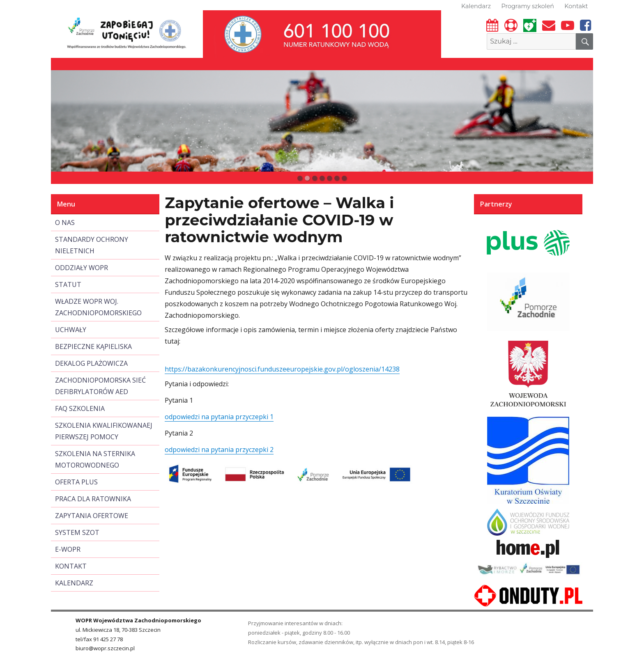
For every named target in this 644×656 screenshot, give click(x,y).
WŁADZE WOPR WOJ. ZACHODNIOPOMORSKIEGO (98, 307)
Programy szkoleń (528, 6)
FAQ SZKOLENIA (80, 408)
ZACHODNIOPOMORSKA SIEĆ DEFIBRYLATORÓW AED (100, 386)
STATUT (68, 284)
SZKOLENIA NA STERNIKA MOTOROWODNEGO (95, 459)
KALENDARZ (74, 583)
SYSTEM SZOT (77, 532)
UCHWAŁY (71, 330)
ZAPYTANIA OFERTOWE (92, 516)
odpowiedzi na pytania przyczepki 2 (219, 450)
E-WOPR (68, 549)
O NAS (65, 222)
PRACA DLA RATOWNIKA (93, 499)
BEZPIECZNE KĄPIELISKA (93, 346)
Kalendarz (476, 6)
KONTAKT (71, 566)
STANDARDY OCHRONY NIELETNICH (92, 245)
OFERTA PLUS (76, 482)
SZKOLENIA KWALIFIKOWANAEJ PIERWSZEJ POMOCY (104, 431)
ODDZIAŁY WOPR (82, 268)
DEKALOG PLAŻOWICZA (91, 363)
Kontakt (576, 6)
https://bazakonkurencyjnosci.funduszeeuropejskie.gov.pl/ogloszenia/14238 (282, 369)
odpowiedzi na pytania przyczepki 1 (219, 417)
